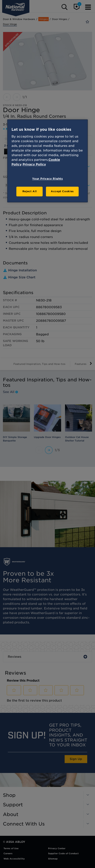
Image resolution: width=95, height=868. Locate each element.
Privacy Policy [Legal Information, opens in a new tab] (34, 164)
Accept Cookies (62, 191)
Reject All (30, 191)
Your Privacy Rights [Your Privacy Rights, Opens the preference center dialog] (47, 179)
